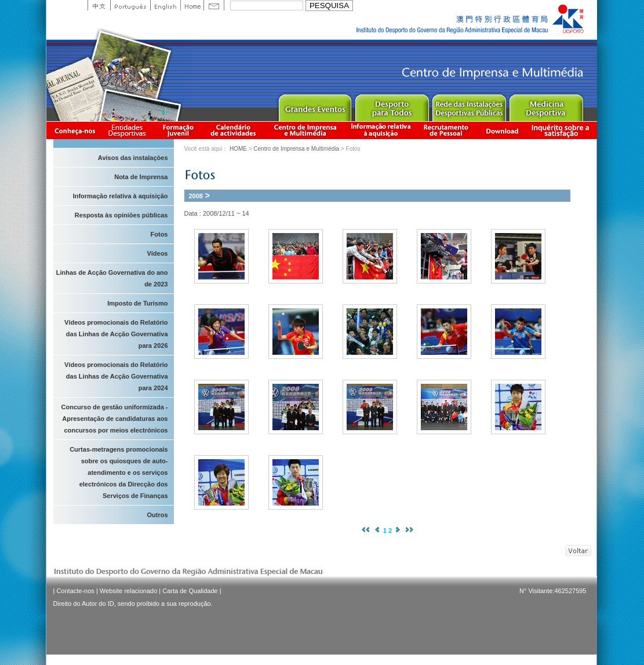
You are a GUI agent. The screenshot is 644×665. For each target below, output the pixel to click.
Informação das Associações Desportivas (129, 130)
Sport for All (392, 105)
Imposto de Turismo (137, 303)
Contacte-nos (75, 591)
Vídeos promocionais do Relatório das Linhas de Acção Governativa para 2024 (116, 376)
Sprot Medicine (546, 105)
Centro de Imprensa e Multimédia (306, 130)
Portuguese (130, 5)
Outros (157, 515)
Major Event (314, 105)
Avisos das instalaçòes (133, 158)
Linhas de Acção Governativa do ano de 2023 (112, 278)
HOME (238, 149)
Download (502, 130)
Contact (214, 5)
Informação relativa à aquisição (381, 130)
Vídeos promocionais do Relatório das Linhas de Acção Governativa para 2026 (116, 334)
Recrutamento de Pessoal (446, 130)
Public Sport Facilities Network (469, 105)
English (165, 5)
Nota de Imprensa (141, 177)
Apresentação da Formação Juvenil (178, 130)
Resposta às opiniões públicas (121, 215)
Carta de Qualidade (190, 591)
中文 (99, 5)
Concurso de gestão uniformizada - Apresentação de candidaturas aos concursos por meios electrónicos (115, 419)
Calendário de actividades (234, 130)
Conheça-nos (75, 130)
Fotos (159, 234)
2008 (196, 196)
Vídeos (157, 253)
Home (192, 5)
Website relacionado (128, 591)
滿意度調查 (562, 130)
